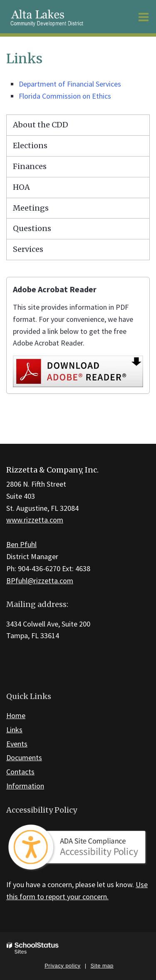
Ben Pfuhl (21, 544)
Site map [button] (102, 966)
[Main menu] (144, 17)
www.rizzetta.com (35, 520)
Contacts (20, 772)
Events (17, 744)
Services (28, 249)
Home (16, 715)
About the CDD (41, 125)
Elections (30, 146)
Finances (30, 166)
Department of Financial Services (70, 84)
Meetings (31, 208)
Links (14, 730)
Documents (24, 757)
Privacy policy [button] (62, 966)
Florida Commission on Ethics (65, 96)
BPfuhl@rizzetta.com (40, 581)
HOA (21, 187)
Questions (32, 228)
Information (25, 786)
